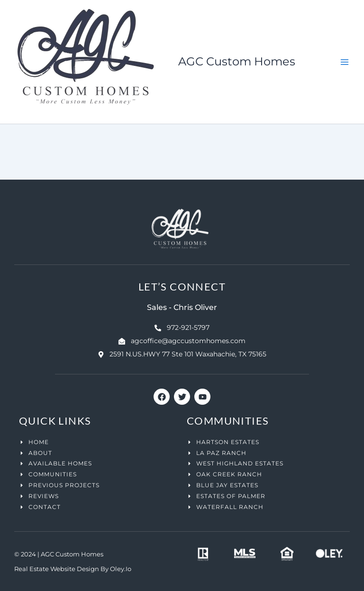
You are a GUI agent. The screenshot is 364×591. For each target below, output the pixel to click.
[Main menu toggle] (345, 62)
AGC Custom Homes (237, 61)
